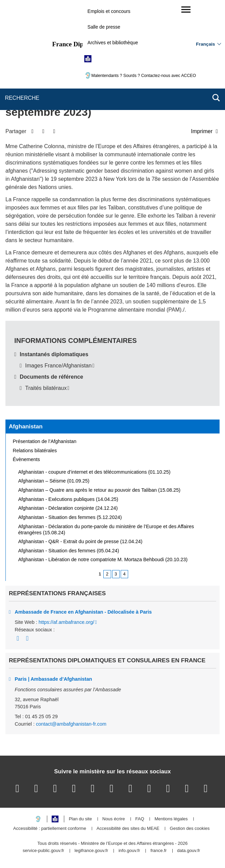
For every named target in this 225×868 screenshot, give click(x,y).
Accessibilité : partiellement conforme (50, 829)
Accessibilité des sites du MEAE (128, 829)
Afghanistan (26, 426)
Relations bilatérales (35, 451)
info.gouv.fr (129, 851)
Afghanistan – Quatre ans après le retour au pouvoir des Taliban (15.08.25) (99, 490)
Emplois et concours (109, 11)
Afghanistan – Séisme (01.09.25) (54, 481)
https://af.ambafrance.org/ (66, 622)
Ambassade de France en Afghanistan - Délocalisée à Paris (83, 612)
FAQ (140, 819)
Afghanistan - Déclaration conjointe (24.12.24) (68, 508)
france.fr (159, 851)
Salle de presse (104, 27)
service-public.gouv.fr (44, 851)
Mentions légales (171, 819)
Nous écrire (114, 819)
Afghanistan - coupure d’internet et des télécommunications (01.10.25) (94, 472)
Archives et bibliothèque (113, 43)
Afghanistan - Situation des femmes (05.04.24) (69, 551)
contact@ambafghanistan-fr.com (71, 724)
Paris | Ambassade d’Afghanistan (53, 679)
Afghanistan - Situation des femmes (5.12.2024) (70, 517)
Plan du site (80, 819)
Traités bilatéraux (46, 388)
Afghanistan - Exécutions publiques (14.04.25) (68, 499)
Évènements (27, 459)
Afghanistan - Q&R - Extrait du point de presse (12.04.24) (81, 541)
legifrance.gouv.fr (91, 851)
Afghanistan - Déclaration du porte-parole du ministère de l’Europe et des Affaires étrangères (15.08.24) (106, 530)
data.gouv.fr (189, 851)
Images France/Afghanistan (58, 366)
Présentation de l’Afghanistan (45, 441)
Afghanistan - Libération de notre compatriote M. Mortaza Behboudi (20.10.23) (103, 559)
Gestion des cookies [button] (190, 829)
